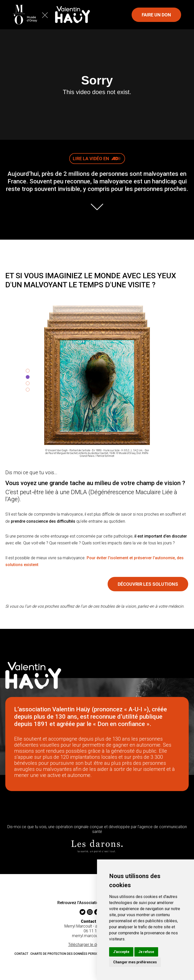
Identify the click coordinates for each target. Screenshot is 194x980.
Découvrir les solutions (148, 584)
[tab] (28, 371)
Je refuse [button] (146, 952)
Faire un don (156, 15)
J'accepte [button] (121, 952)
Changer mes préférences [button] (135, 962)
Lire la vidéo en (99, 158)
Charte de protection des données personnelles (71, 954)
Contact (21, 954)
